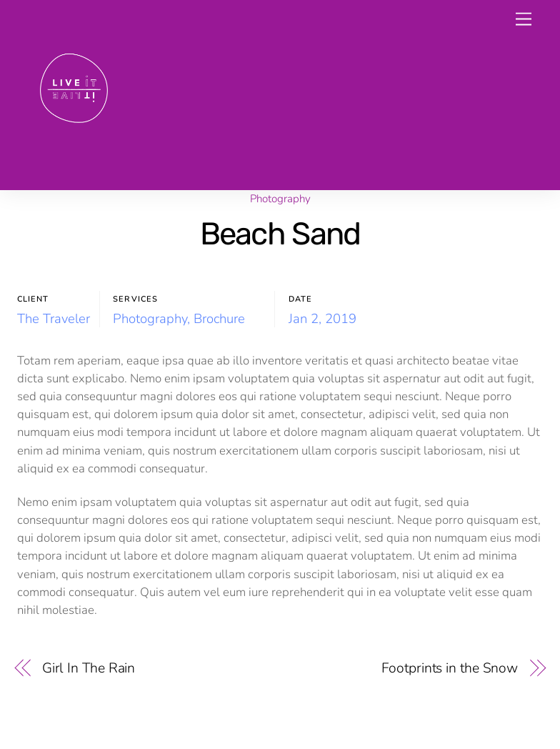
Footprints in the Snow (450, 668)
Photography (280, 199)
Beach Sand (280, 234)
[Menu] (524, 20)
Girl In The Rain (89, 668)
